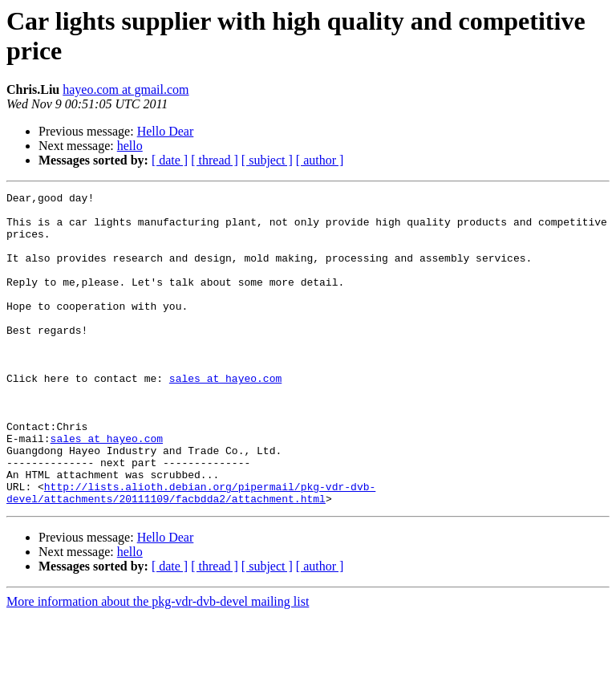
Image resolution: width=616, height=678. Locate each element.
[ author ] (320, 160)
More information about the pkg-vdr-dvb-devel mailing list (158, 664)
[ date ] (170, 160)
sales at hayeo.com (225, 416)
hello (130, 146)
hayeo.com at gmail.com (126, 89)
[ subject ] (267, 160)
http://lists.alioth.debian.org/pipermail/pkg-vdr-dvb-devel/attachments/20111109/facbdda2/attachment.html (191, 554)
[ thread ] (215, 160)
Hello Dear (166, 131)
